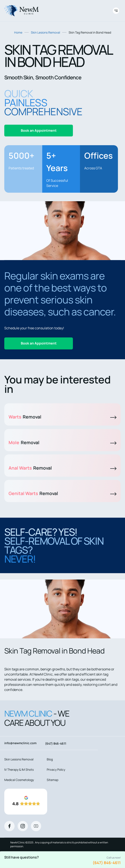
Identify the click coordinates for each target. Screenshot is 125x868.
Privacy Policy (56, 770)
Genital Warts (62, 493)
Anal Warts (62, 468)
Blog (50, 759)
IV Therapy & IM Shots (19, 770)
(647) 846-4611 (107, 863)
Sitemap (53, 780)
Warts (62, 417)
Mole (62, 442)
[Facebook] (9, 826)
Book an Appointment (39, 130)
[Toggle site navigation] (116, 11)
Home (18, 32)
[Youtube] (36, 826)
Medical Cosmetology (19, 780)
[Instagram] (23, 826)
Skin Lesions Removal (45, 32)
